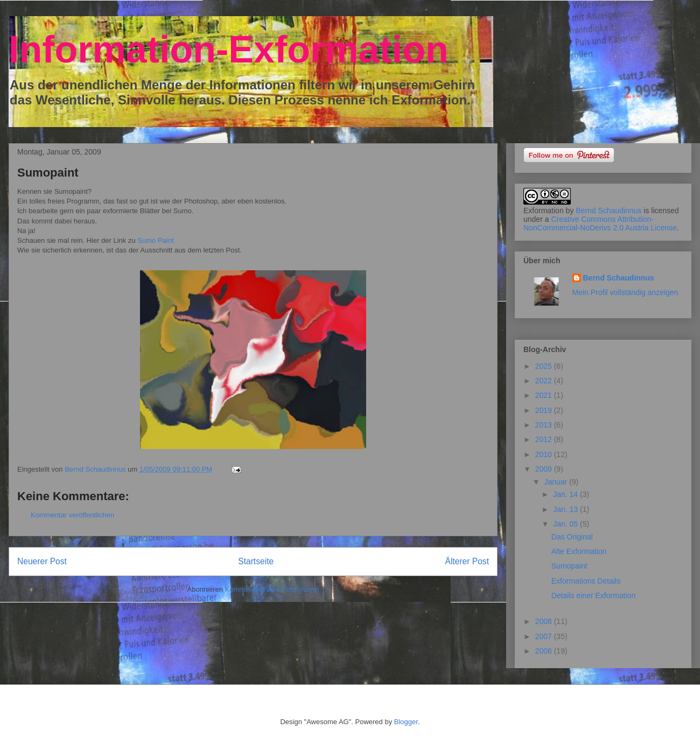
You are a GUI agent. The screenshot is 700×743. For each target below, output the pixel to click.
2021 (545, 395)
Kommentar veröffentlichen (72, 515)
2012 (545, 439)
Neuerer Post (42, 561)
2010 (545, 454)
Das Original (572, 537)
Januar (556, 482)
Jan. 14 (566, 494)
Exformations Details (586, 581)
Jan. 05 (566, 524)
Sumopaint (569, 566)
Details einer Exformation (593, 595)
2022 (545, 381)
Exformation (544, 211)
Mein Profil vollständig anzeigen (625, 292)
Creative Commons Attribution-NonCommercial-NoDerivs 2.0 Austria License (600, 223)
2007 (545, 636)
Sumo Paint (155, 240)
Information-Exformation (229, 50)
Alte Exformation (579, 551)
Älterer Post (467, 561)
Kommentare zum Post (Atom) (272, 589)
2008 (545, 621)
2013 (545, 425)
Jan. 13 (566, 509)
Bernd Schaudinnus (608, 211)
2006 (545, 651)
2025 (545, 366)
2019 (545, 410)
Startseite (256, 561)
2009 (545, 469)
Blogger (406, 722)
